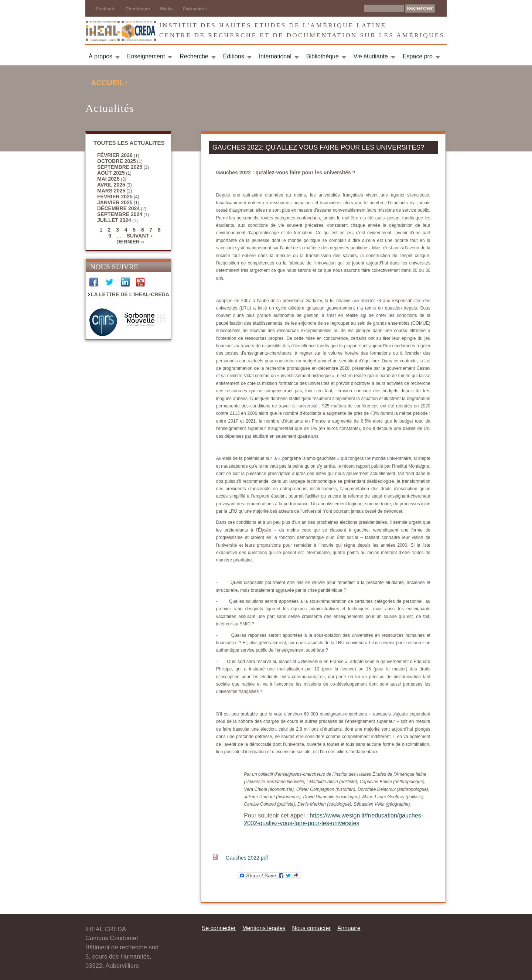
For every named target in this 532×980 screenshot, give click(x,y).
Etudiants (105, 9)
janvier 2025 (115, 202)
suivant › (139, 236)
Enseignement (146, 56)
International (275, 56)
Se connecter (219, 928)
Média (166, 9)
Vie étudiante (371, 56)
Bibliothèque (323, 56)
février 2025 (115, 197)
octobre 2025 (117, 161)
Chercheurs (138, 9)
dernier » (130, 242)
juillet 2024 (114, 220)
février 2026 (115, 155)
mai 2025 (108, 179)
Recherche (194, 56)
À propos (100, 56)
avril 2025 (111, 185)
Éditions (234, 56)
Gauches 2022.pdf (247, 858)
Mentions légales (264, 928)
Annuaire (349, 928)
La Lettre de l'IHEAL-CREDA (130, 294)
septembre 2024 (120, 214)
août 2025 (111, 173)
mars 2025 (111, 191)
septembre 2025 (120, 167)
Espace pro (418, 56)
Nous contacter (311, 928)
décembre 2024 (118, 208)
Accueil (107, 83)
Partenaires (195, 9)
